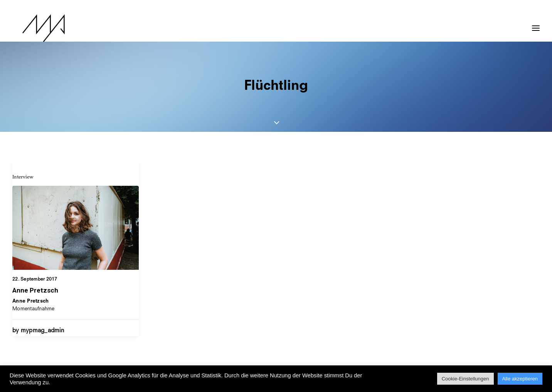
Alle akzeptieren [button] (520, 379)
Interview (23, 177)
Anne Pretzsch (35, 290)
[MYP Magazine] (34, 28)
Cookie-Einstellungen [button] (465, 379)
